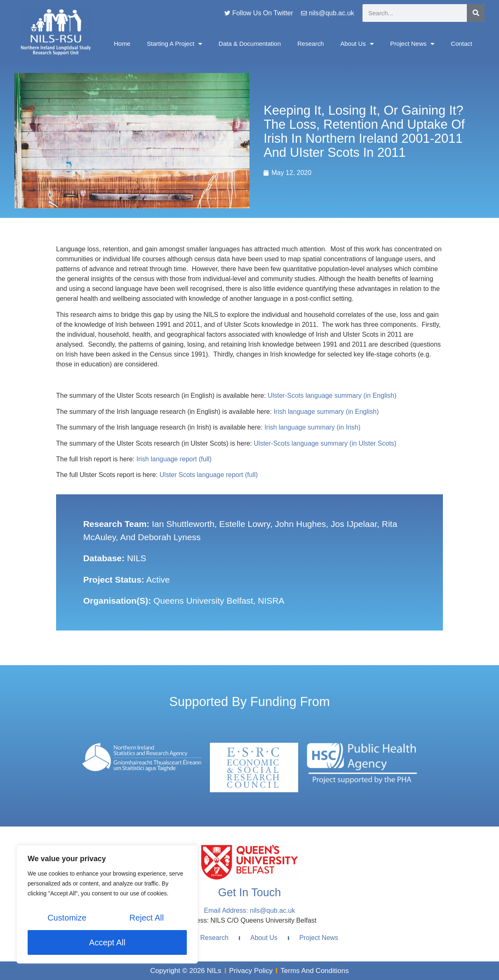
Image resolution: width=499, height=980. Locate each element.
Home (122, 44)
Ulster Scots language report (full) (209, 475)
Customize (67, 918)
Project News (412, 44)
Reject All (147, 918)
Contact (461, 44)
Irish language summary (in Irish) (312, 427)
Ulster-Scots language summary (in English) (332, 396)
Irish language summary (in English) (326, 412)
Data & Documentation (250, 44)
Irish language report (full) (174, 459)
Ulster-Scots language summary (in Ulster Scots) (325, 443)
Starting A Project (174, 44)
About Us (357, 44)
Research (311, 44)
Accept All (107, 942)
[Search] (476, 13)
